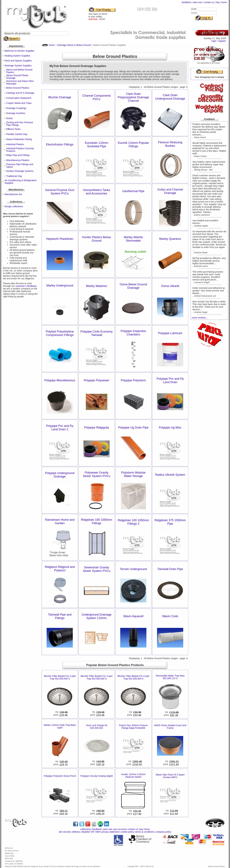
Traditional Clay (14, 176)
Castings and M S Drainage (20, 93)
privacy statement (111, 832)
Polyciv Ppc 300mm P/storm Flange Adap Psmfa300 (133, 727)
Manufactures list (13, 194)
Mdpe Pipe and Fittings (18, 155)
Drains (9, 118)
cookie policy (127, 832)
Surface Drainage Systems (20, 171)
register (222, 41)
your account (120, 829)
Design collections (14, 206)
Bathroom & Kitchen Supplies (19, 51)
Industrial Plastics (15, 144)
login (214, 41)
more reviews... (200, 318)
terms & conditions (145, 832)
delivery (76, 832)
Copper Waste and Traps (19, 103)
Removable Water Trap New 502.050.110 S (170, 677)
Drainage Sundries (16, 113)
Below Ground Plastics (18, 88)
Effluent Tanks (13, 129)
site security (65, 832)
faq (218, 2)
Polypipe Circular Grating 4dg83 (97, 776)
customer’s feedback (26, 286)
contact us (209, 2)
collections (86, 829)
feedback (186, 2)
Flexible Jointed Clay (17, 134)
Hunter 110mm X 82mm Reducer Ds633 (133, 776)
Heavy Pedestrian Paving (19, 139)
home (224, 2)
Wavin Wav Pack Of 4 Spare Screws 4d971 (170, 776)
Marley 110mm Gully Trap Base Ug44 (60, 726)
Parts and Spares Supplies (18, 61)
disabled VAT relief (91, 832)
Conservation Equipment (19, 98)
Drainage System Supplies (18, 66)
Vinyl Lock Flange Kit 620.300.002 (97, 727)
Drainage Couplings (16, 108)
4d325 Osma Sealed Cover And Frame (170, 727)
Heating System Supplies (17, 56)
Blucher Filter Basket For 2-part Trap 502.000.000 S (60, 677)
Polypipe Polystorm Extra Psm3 (60, 776)
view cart (197, 2)
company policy (163, 832)
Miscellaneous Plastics (18, 160)
